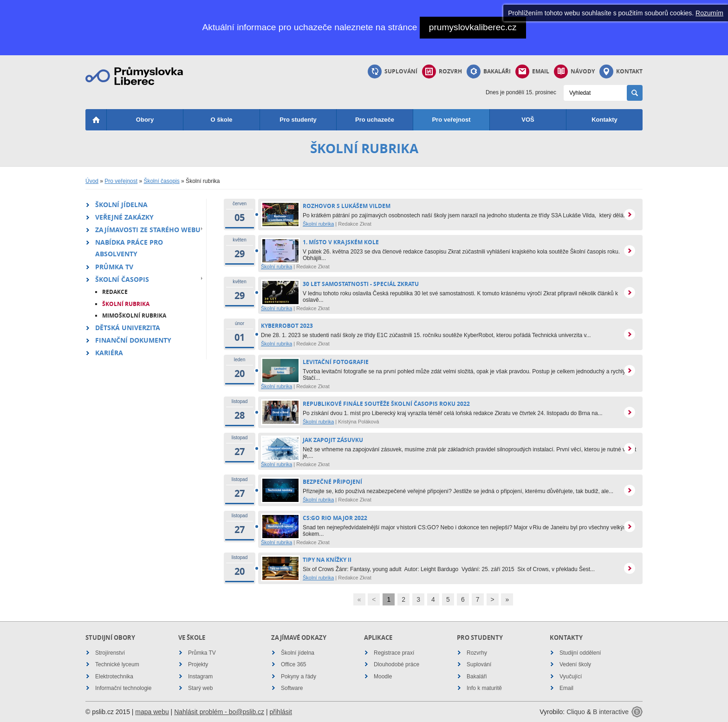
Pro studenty (298, 120)
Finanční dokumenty (133, 340)
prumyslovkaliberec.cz (473, 27)
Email (532, 72)
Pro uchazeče (375, 120)
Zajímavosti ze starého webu (148, 230)
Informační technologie (123, 688)
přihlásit (281, 712)
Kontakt (621, 72)
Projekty (198, 664)
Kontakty (604, 120)
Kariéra (109, 353)
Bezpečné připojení (332, 482)
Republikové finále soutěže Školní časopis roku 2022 (386, 404)
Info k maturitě (484, 688)
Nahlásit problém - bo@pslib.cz (219, 712)
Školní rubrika (126, 304)
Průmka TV (114, 267)
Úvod (92, 181)
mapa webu (152, 712)
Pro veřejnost (451, 120)
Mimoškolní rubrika (134, 315)
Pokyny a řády (299, 676)
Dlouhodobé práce (396, 664)
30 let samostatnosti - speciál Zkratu (361, 284)
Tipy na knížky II (327, 560)
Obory (145, 120)
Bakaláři (489, 72)
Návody (574, 72)
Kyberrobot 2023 (287, 326)
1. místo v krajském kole (341, 242)
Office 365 (293, 664)
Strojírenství (110, 653)
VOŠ (528, 120)
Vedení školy (575, 664)
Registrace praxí (394, 653)
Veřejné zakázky (124, 217)
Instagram (200, 676)
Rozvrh (442, 72)
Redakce (115, 292)
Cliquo (576, 712)
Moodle (383, 676)
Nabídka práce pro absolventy (129, 248)
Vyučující (571, 676)
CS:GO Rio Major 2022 (335, 518)
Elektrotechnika (114, 676)
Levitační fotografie (336, 362)
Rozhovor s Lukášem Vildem (347, 206)
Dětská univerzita (128, 328)
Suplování (393, 72)
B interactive (611, 712)
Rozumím (709, 13)
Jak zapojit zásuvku (333, 440)
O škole (222, 120)
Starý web (200, 688)
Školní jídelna (121, 205)
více (630, 215)
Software (292, 688)
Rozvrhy (477, 653)
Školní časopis (161, 181)
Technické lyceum (117, 664)
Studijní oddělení (580, 653)
